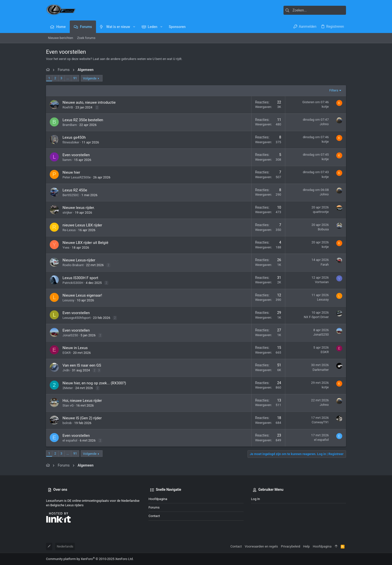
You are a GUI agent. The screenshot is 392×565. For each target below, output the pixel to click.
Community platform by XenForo (90, 559)
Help (307, 546)
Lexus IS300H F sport (80, 278)
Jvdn (66, 370)
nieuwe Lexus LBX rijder (82, 225)
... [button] (68, 78)
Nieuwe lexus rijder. (79, 208)
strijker (67, 213)
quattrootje (321, 212)
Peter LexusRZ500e (77, 177)
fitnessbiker (71, 142)
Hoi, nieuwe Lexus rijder (82, 401)
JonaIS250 (70, 335)
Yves (66, 248)
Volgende (90, 78)
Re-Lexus (69, 230)
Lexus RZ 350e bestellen (83, 120)
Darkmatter (321, 370)
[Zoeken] (315, 10)
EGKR (66, 353)
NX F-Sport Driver (316, 317)
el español (70, 440)
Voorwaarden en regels (261, 546)
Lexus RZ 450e (75, 190)
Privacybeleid (291, 546)
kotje (325, 107)
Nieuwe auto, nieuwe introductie (89, 102)
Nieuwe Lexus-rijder (79, 260)
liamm (67, 160)
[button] (134, 27)
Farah (325, 265)
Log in (255, 499)
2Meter (68, 388)
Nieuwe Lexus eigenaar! (82, 295)
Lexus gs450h (74, 137)
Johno (324, 124)
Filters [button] (334, 90)
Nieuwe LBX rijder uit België (85, 243)
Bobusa (323, 229)
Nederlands (65, 546)
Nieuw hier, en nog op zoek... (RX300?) (94, 383)
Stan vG (68, 405)
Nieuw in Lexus (75, 348)
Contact (154, 516)
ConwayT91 (320, 422)
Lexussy (68, 300)
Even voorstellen (76, 155)
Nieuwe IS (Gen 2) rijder (82, 418)
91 (75, 78)
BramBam (70, 125)
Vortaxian (322, 282)
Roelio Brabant (73, 265)
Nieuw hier (71, 172)
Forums (154, 507)
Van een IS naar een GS (82, 365)
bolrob (67, 423)
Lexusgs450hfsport (76, 318)
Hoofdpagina (158, 499)
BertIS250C (71, 195)
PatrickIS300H (73, 283)
